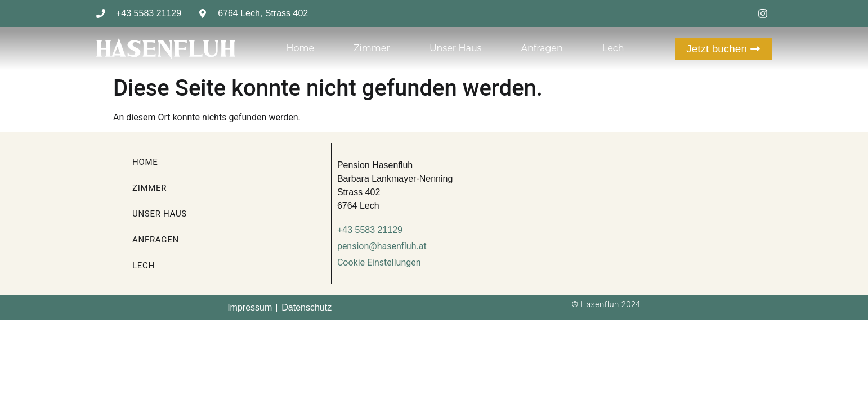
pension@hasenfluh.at (382, 246)
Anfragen (542, 48)
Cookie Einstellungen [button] (379, 262)
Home (300, 48)
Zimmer (372, 48)
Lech (613, 48)
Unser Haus (456, 48)
